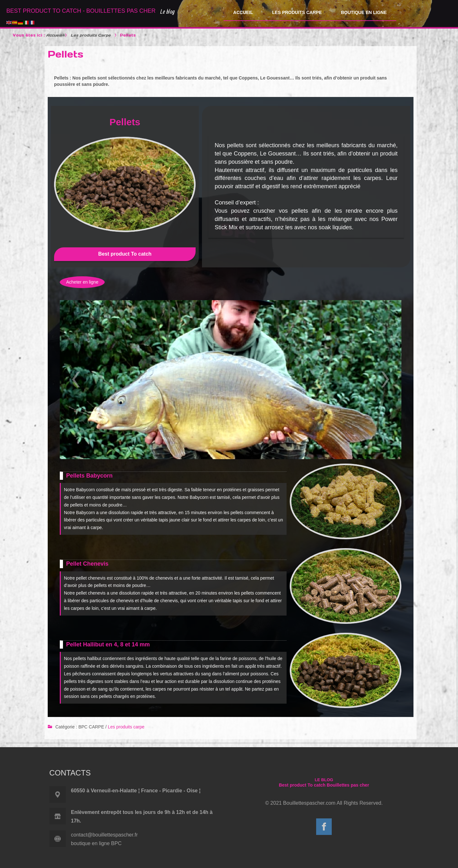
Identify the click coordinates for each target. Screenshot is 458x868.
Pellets (66, 54)
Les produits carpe (126, 727)
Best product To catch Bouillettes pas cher (324, 785)
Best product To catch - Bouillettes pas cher (81, 11)
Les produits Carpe (91, 35)
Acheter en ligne (82, 282)
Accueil (54, 35)
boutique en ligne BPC (96, 843)
